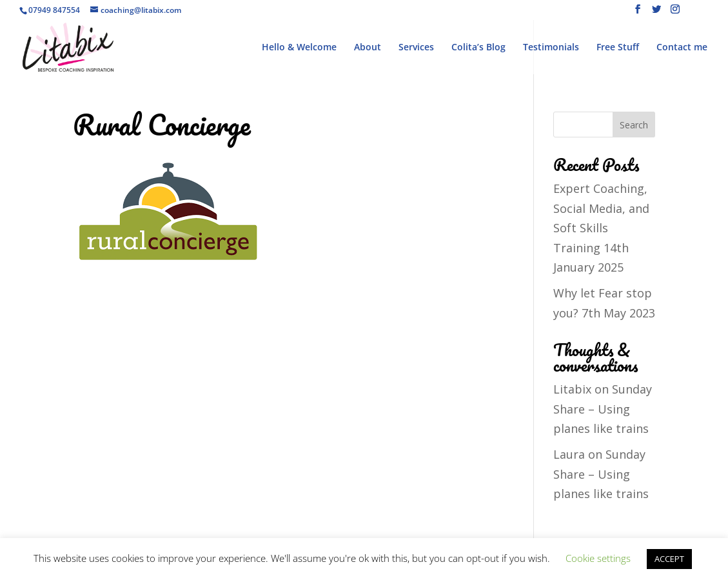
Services (416, 48)
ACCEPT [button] (669, 559)
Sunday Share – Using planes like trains (603, 409)
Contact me (682, 48)
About (368, 48)
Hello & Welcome (299, 48)
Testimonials (551, 48)
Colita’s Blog (478, 48)
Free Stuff (618, 48)
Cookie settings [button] (598, 558)
